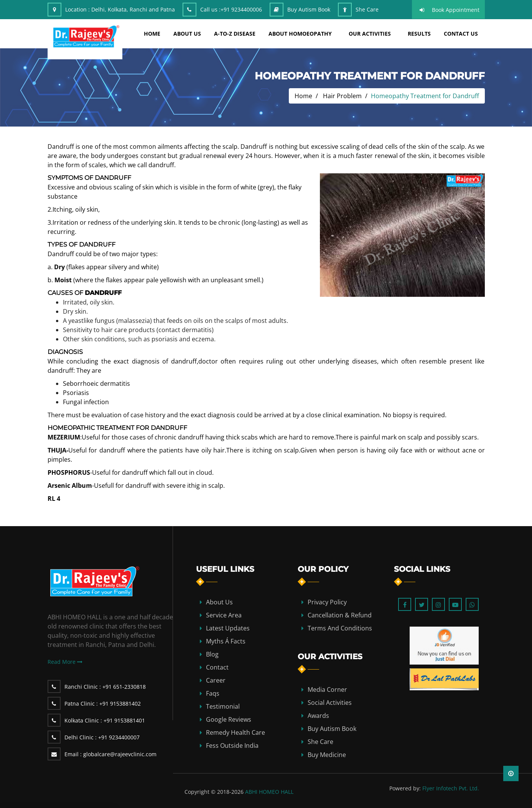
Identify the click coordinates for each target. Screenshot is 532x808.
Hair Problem (342, 96)
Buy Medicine (327, 755)
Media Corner (327, 690)
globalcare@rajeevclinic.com (110, 754)
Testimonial (223, 706)
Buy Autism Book (309, 9)
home (152, 34)
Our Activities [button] (370, 34)
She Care (367, 9)
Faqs (213, 693)
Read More (65, 662)
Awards (318, 716)
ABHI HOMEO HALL (269, 792)
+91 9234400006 (241, 9)
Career (216, 680)
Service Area (224, 615)
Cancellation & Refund (340, 615)
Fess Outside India (232, 745)
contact (217, 667)
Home (303, 96)
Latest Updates (228, 628)
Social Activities (330, 703)
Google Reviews (229, 719)
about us (187, 34)
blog (212, 654)
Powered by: (405, 788)
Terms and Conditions (340, 628)
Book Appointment (456, 10)
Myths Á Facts (226, 641)
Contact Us (461, 34)
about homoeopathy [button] (300, 34)
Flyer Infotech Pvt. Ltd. (451, 788)
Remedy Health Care (236, 732)
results (419, 34)
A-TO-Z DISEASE (235, 34)
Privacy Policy (327, 602)
